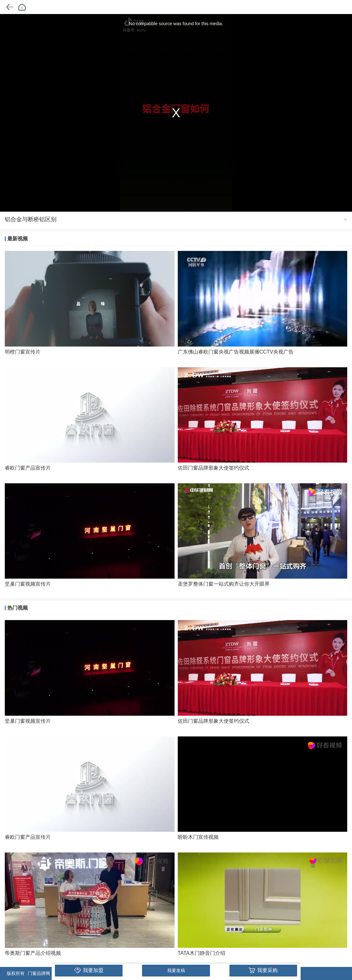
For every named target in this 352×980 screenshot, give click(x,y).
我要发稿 (176, 970)
